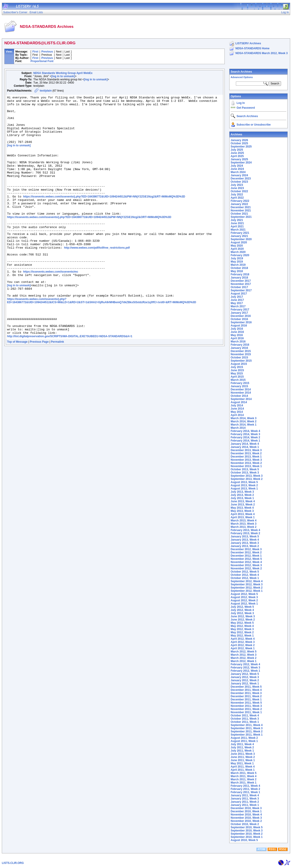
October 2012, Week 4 (245, 575)
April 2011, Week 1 (243, 770)
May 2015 (237, 374)
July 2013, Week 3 (242, 492)
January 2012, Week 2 (245, 680)
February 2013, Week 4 (245, 530)
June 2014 (237, 409)
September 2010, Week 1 (247, 837)
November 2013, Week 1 (246, 466)
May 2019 (237, 262)
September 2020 (241, 239)
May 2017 (237, 303)
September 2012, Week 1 (247, 591)
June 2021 (237, 223)
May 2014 (237, 412)
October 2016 (239, 319)
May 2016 (237, 335)
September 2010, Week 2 (247, 834)
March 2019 (238, 265)
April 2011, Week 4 (243, 767)
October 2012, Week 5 (245, 572)
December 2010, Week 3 (246, 808)
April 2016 (237, 338)
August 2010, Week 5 (244, 840)
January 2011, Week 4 (245, 795)
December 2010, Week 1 (246, 811)
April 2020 (237, 249)
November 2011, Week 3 (246, 706)
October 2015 (239, 358)
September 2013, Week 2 (247, 479)
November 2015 (241, 354)
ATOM (261, 849)
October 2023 (239, 182)
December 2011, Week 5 (246, 687)
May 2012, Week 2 (242, 632)
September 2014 (241, 399)
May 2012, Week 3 (242, 629)
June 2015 (237, 370)
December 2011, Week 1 (246, 700)
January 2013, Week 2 (245, 546)
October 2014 (239, 396)
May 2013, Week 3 (242, 511)
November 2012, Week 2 (246, 568)
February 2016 (240, 345)
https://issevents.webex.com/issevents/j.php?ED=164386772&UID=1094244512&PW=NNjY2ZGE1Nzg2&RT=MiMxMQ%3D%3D (104, 216)
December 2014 (241, 389)
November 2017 (241, 284)
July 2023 (237, 185)
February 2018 (240, 274)
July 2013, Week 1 (242, 498)
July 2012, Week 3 (242, 613)
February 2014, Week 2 (245, 437)
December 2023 (241, 179)
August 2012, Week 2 (244, 600)
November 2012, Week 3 (246, 565)
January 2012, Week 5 (245, 674)
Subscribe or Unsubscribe (254, 125)
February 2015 (240, 383)
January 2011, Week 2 (245, 802)
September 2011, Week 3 (247, 728)
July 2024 (237, 166)
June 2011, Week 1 (243, 760)
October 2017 (239, 287)
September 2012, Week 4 (247, 581)
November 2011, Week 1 (246, 712)
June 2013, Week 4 (243, 501)
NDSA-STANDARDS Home (252, 48)
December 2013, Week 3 (246, 450)
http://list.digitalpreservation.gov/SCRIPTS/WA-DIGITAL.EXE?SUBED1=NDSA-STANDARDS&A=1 (70, 381)
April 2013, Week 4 (243, 514)
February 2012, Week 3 (245, 668)
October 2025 (239, 143)
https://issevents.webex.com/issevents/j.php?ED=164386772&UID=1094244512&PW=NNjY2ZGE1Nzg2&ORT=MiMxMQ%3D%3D (89, 240)
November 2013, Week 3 (246, 460)
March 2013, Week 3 (244, 524)
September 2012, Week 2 (247, 588)
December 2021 (241, 207)
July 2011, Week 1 (242, 751)
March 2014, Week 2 (244, 421)
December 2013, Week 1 (246, 457)
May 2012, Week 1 (242, 636)
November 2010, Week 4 (246, 815)
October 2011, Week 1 (245, 722)
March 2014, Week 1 (244, 425)
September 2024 (241, 163)
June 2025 (237, 153)
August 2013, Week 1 (244, 489)
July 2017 (237, 297)
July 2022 (237, 195)
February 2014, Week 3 (245, 434)
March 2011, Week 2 (244, 779)
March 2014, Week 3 (244, 418)
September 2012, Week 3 (247, 584)
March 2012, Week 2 (244, 658)
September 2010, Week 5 (247, 827)
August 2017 (239, 294)
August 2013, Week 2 (244, 485)
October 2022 (239, 191)
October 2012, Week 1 (245, 578)
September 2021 (241, 217)
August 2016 (239, 326)
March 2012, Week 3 (244, 655)
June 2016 (237, 332)
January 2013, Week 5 (245, 537)
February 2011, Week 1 (245, 792)
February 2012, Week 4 (245, 664)
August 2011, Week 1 (244, 741)
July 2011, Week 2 (242, 747)
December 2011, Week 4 (246, 690)
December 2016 (241, 316)
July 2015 (237, 367)
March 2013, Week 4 (244, 521)
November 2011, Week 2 (246, 709)
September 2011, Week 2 (247, 731)
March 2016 (238, 342)
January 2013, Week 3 (245, 543)
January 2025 (239, 159)
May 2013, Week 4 (242, 508)
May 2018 (237, 271)
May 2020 (237, 246)
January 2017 (239, 313)
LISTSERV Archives (248, 43)
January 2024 (239, 175)
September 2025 (241, 147)
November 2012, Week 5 (246, 559)
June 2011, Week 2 (243, 757)
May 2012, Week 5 (242, 623)
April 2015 (237, 377)
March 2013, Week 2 (244, 527)
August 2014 (239, 402)
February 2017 (240, 310)
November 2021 (241, 210)
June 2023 (237, 188)
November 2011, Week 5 (246, 703)
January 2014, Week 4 (245, 444)
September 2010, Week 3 (247, 831)
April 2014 (237, 415)
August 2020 (239, 242)
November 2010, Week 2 (246, 821)
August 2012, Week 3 (244, 597)
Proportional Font (42, 61)
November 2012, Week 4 (246, 562)
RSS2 (283, 849)
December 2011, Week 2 (246, 696)
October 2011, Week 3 (245, 719)
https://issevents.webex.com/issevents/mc (51, 306)
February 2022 (240, 201)
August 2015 (239, 364)
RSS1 (272, 849)
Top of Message (17, 387)
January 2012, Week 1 (245, 684)
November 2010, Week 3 (246, 818)
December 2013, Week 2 (246, 453)
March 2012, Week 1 (244, 661)
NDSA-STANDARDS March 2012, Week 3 (262, 53)
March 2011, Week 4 (244, 776)
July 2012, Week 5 (242, 607)
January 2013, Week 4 (245, 540)
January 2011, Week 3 (245, 799)
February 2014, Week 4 (245, 431)
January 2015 (239, 386)
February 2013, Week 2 (245, 533)
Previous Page (39, 387)
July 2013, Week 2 (242, 495)
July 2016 (237, 329)
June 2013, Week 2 (243, 505)
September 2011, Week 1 (247, 735)
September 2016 (241, 322)
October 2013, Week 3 (245, 473)
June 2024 (237, 169)
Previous (47, 52)
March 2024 (238, 172)
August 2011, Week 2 (244, 738)
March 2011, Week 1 (244, 783)
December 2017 (241, 281)
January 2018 (239, 278)
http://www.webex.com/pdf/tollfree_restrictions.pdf (97, 277)
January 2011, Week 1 (245, 805)
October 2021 (239, 214)
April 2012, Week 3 (243, 642)
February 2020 (240, 255)
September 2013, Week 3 (247, 476)
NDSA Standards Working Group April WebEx (63, 73)
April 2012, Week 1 (243, 648)
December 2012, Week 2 (246, 552)
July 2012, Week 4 (242, 610)
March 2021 (238, 230)
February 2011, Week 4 (245, 786)
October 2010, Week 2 (245, 824)
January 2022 (239, 204)
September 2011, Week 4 (247, 725)
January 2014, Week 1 (245, 447)
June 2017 (237, 300)
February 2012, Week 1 (245, 671)
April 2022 (237, 198)
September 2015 (241, 361)
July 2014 (237, 405)
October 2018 (239, 268)
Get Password (246, 108)
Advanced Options (242, 77)
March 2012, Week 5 (244, 652)
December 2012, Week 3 (246, 549)
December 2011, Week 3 (246, 693)
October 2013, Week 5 (245, 469)
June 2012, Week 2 (243, 620)
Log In (241, 103)
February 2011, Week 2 (245, 789)
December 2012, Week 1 (246, 556)
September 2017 (241, 290)
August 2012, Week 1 (244, 604)
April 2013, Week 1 (243, 517)
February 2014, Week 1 (245, 441)
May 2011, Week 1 (242, 763)
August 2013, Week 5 (244, 482)
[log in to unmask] (63, 76)
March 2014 (238, 428)
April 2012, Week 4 (243, 639)
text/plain (46, 91)
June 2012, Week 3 (243, 616)
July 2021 (237, 220)
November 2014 (241, 393)
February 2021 (240, 233)
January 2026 (239, 140)
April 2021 (237, 226)
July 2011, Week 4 (242, 744)
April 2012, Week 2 (243, 645)
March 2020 (238, 252)
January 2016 (239, 348)
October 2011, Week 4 (245, 715)
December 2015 (241, 351)
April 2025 (237, 156)
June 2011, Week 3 (243, 754)
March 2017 (238, 306)
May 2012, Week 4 (242, 626)
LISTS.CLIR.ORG (13, 863)
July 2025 (237, 150)
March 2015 (238, 380)
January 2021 (239, 236)
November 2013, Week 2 (246, 463)
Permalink (57, 387)
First (35, 52)
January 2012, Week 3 (245, 677)
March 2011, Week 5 (244, 773)
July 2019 (237, 258)
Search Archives (241, 72)
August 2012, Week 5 (244, 594)
